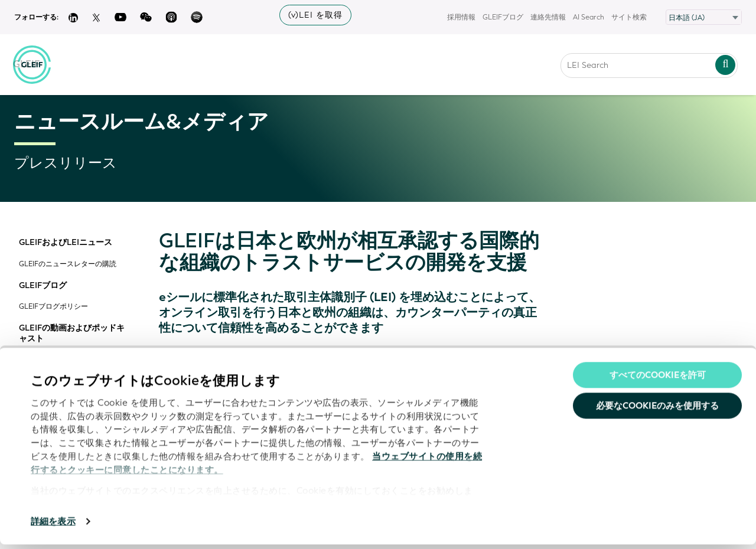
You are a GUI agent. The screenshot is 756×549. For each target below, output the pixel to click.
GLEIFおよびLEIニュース (66, 243)
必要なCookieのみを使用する (657, 410)
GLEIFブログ (503, 17)
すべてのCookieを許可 (658, 380)
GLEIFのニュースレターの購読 (68, 264)
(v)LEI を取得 (315, 15)
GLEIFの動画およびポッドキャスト (72, 333)
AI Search (589, 17)
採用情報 (461, 17)
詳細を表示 (53, 526)
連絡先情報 (548, 17)
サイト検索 (629, 17)
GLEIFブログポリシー (53, 307)
